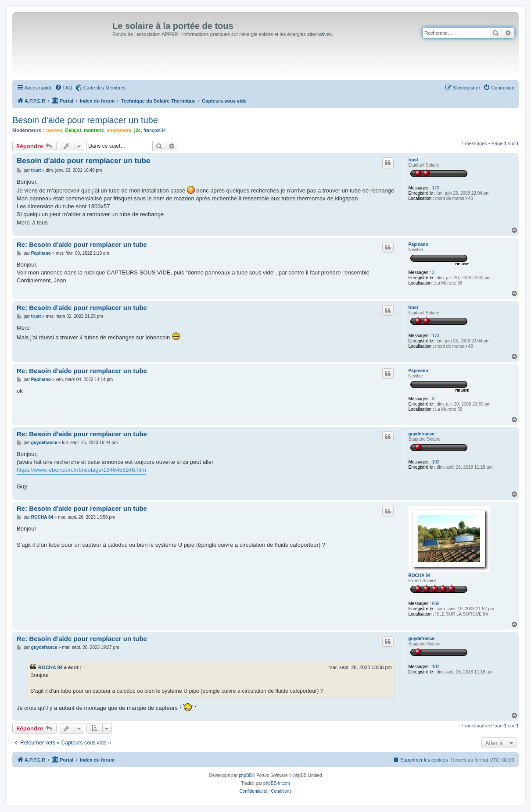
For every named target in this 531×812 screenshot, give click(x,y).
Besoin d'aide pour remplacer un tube (85, 120)
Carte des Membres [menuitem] (105, 88)
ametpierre (119, 130)
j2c (138, 130)
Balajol (73, 130)
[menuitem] (64, 88)
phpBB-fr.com (277, 783)
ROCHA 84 (420, 575)
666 (436, 604)
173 (436, 188)
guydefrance (422, 434)
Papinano (418, 244)
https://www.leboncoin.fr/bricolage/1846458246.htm (81, 470)
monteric (94, 130)
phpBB (245, 775)
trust (413, 160)
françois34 (155, 130)
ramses (54, 130)
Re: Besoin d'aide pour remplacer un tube (82, 244)
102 (436, 462)
